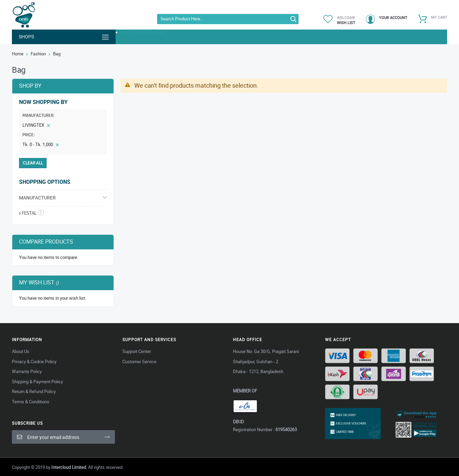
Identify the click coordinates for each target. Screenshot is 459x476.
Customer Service (139, 362)
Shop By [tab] (30, 86)
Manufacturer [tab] (37, 198)
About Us (21, 351)
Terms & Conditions (31, 402)
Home (18, 54)
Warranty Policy (27, 371)
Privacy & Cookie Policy (34, 362)
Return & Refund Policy (34, 391)
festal (33, 213)
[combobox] (228, 19)
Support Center (137, 351)
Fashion (38, 54)
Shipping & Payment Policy (37, 382)
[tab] (63, 127)
